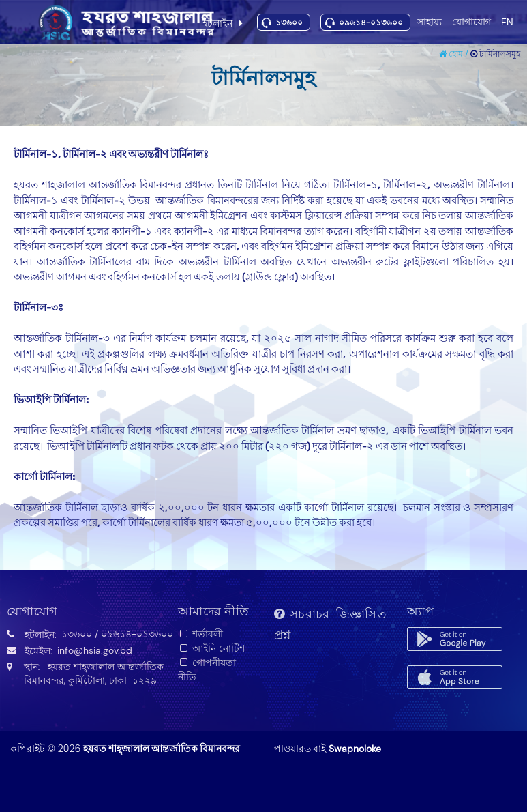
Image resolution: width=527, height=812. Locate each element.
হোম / (455, 54)
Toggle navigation (17, 23)
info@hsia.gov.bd (95, 650)
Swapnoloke (355, 749)
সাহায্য (430, 21)
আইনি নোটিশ (212, 648)
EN (507, 21)
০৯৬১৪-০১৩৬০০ (371, 23)
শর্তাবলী (201, 634)
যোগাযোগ (471, 21)
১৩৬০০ (289, 23)
